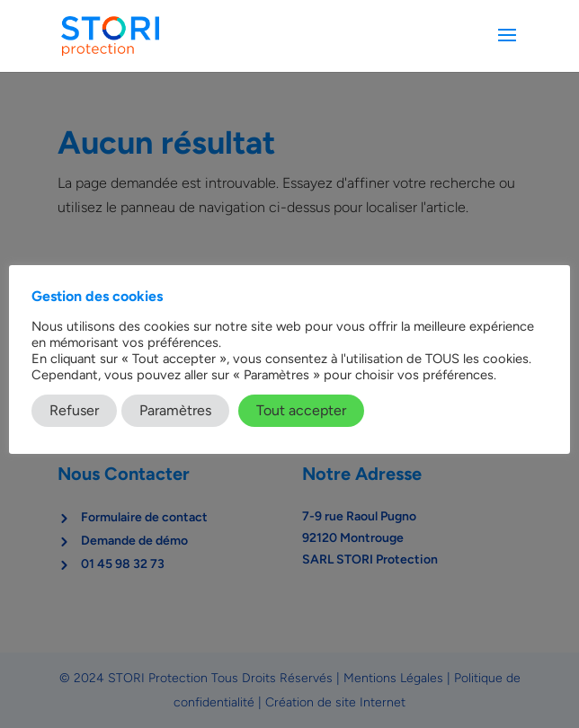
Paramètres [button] (175, 410)
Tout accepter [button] (301, 410)
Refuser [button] (74, 410)
